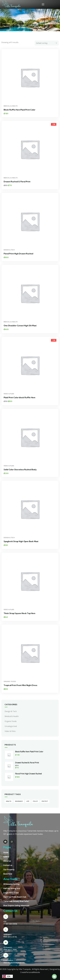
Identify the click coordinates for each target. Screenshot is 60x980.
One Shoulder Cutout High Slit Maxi (20, 326)
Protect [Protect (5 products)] (45, 801)
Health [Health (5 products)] (9, 801)
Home (25, 22)
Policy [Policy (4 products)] (35, 801)
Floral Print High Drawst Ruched (18, 254)
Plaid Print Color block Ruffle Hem (19, 397)
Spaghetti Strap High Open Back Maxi (21, 541)
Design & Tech (9, 250)
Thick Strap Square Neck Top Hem (19, 613)
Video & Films (9, 394)
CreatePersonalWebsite (30, 972)
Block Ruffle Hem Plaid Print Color (19, 110)
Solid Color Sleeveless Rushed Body (20, 470)
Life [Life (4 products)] (28, 801)
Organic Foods (10, 681)
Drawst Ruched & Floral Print (17, 182)
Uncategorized (11, 726)
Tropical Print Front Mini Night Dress (20, 685)
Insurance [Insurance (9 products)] (19, 801)
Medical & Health (11, 106)
